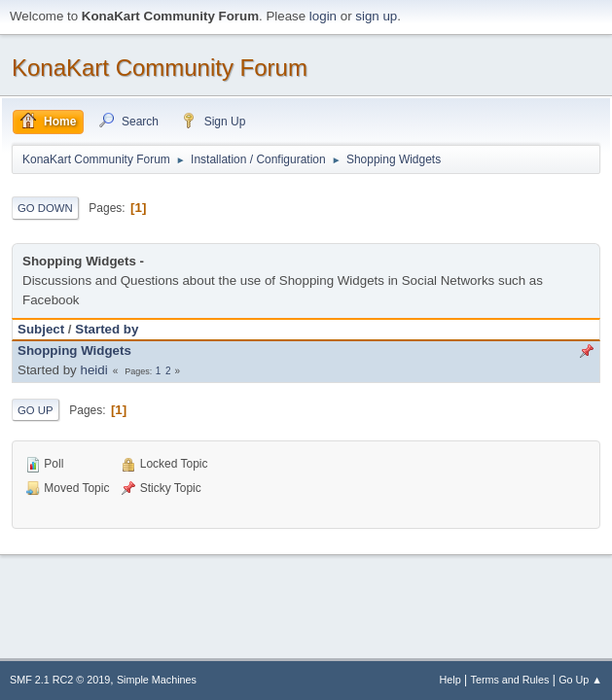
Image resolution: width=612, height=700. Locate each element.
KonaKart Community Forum (160, 68)
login (323, 16)
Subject (41, 329)
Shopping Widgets (74, 350)
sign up (376, 16)
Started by (107, 329)
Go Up (36, 410)
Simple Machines (157, 680)
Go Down (45, 208)
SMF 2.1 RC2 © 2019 (60, 680)
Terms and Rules (510, 680)
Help (450, 680)
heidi (93, 370)
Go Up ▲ (580, 680)
